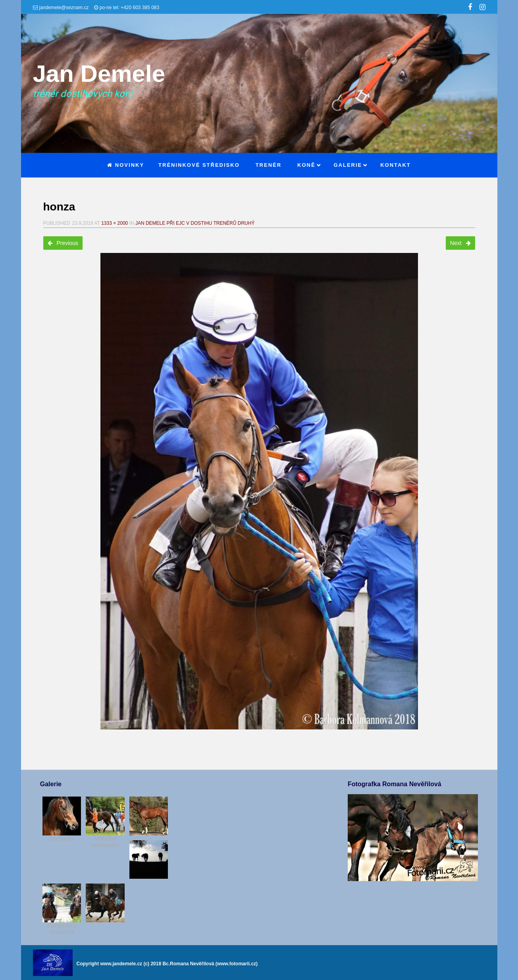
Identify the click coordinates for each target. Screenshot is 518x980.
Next (460, 243)
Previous (63, 243)
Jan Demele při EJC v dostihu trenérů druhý (195, 223)
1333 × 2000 (115, 223)
